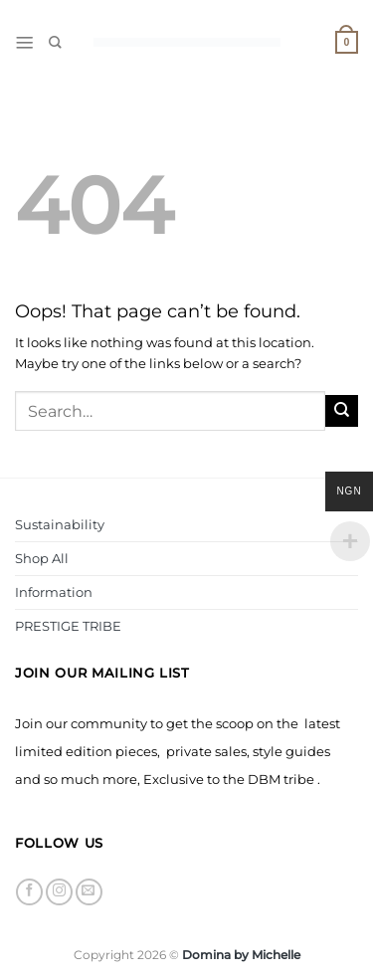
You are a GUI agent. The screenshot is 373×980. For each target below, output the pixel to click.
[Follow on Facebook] (29, 892)
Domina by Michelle (241, 955)
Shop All (42, 558)
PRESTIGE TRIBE (68, 626)
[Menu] (25, 43)
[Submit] (342, 411)
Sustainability (60, 524)
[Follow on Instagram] (59, 892)
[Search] (55, 42)
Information (54, 592)
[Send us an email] (89, 892)
